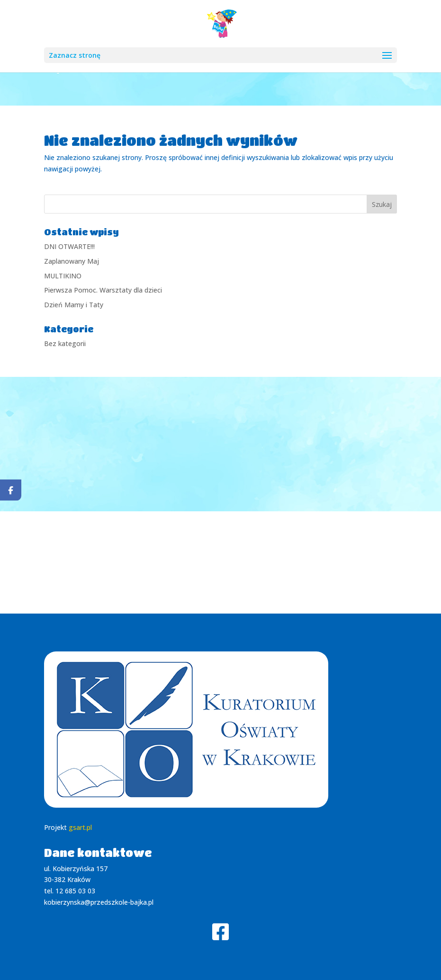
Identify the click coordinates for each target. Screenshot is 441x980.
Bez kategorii (65, 343)
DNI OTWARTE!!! (69, 246)
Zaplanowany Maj (72, 261)
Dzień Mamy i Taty (74, 305)
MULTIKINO (63, 276)
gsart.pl (80, 827)
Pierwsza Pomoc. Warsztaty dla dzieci (103, 290)
